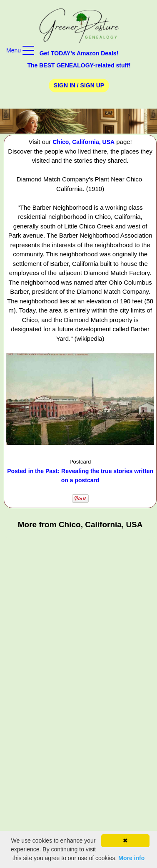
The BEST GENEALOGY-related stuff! (79, 65)
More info (131, 858)
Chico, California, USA (84, 142)
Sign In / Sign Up (79, 85)
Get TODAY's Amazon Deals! (79, 53)
